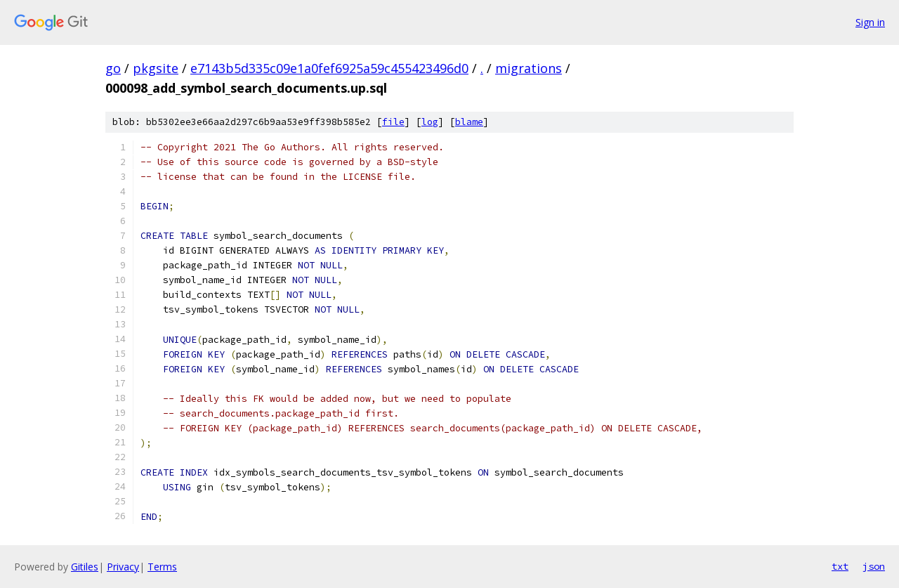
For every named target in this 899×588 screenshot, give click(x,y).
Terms (162, 567)
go (113, 68)
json (874, 566)
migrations (529, 68)
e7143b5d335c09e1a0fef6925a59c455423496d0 (329, 68)
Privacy (123, 567)
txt (840, 566)
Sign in (870, 22)
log (430, 122)
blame (469, 122)
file (393, 122)
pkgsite (156, 68)
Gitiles (85, 567)
